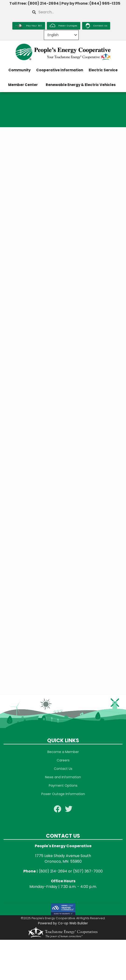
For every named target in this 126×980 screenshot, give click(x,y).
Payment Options (63, 785)
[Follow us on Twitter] (69, 810)
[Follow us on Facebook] (57, 810)
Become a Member (63, 752)
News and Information (63, 777)
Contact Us (63, 769)
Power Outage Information (63, 794)
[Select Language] (61, 35)
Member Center (23, 85)
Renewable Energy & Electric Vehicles (81, 85)
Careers (63, 760)
